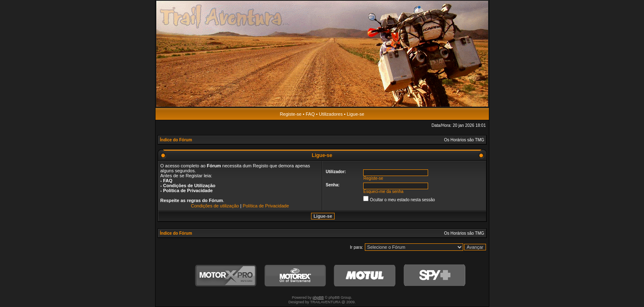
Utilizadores (331, 114)
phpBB (318, 297)
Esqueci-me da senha (384, 192)
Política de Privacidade (266, 206)
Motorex (295, 276)
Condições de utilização (215, 206)
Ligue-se (355, 114)
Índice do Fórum (176, 140)
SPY (434, 276)
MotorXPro (226, 276)
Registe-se (291, 114)
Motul (365, 276)
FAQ (310, 114)
